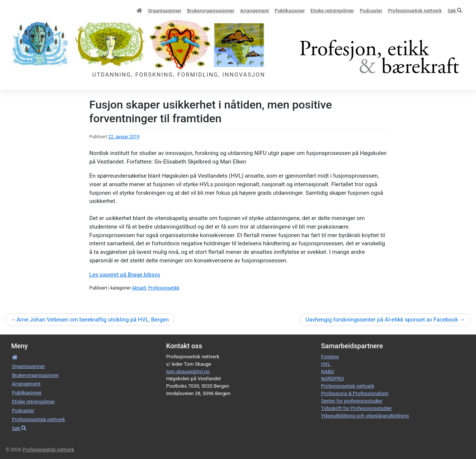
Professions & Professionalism (355, 393)
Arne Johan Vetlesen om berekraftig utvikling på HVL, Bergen (92, 320)
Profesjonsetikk (164, 288)
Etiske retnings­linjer (332, 11)
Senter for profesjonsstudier (352, 401)
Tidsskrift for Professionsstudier (356, 408)
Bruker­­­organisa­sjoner (211, 11)
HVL (326, 364)
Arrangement (255, 11)
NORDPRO (332, 379)
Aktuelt (139, 288)
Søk (455, 11)
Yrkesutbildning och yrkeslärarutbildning (365, 416)
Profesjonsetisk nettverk (415, 11)
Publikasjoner (290, 11)
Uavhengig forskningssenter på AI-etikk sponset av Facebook (382, 320)
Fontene (330, 357)
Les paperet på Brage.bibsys (125, 275)
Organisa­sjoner (164, 11)
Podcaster (371, 11)
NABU (327, 371)
